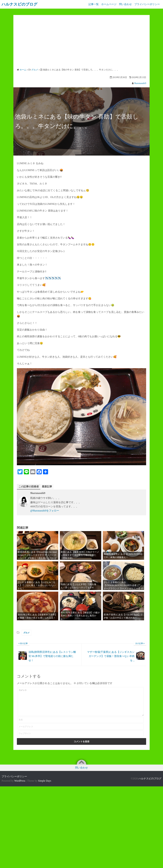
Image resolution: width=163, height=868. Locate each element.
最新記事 (47, 487)
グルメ (27, 633)
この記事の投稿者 (29, 487)
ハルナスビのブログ (150, 779)
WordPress (20, 781)
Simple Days (45, 781)
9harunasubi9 (140, 83)
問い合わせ (125, 4)
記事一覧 (92, 4)
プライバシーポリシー (147, 4)
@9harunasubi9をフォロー (45, 511)
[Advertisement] (81, 42)
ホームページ (108, 4)
